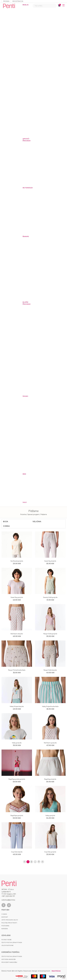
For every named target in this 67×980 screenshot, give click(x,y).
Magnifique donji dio (50, 779)
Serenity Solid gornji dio (50, 597)
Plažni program (24, 303)
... (35, 862)
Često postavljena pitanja (12, 942)
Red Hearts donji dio (17, 634)
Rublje (24, 5)
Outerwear (24, 188)
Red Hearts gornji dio (50, 743)
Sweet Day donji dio (50, 561)
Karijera (5, 929)
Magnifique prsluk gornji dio (17, 779)
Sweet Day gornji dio (17, 597)
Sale (24, 502)
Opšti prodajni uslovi (10, 920)
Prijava (6, 1)
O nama (4, 914)
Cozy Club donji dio (17, 852)
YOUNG (24, 396)
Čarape (24, 236)
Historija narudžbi (9, 959)
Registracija (18, 1)
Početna (23, 514)
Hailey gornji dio (17, 743)
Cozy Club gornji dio (50, 852)
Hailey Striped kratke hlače (50, 706)
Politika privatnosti (9, 923)
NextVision (56, 971)
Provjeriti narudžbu (9, 962)
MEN (24, 474)
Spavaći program (24, 140)
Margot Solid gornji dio (50, 634)
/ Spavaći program (33, 514)
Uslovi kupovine (8, 945)
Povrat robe (6, 940)
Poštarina (5, 926)
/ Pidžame (43, 514)
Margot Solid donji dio (50, 670)
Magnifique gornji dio (17, 815)
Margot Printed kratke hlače (17, 670)
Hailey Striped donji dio (17, 706)
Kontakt (5, 917)
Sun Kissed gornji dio (17, 561)
